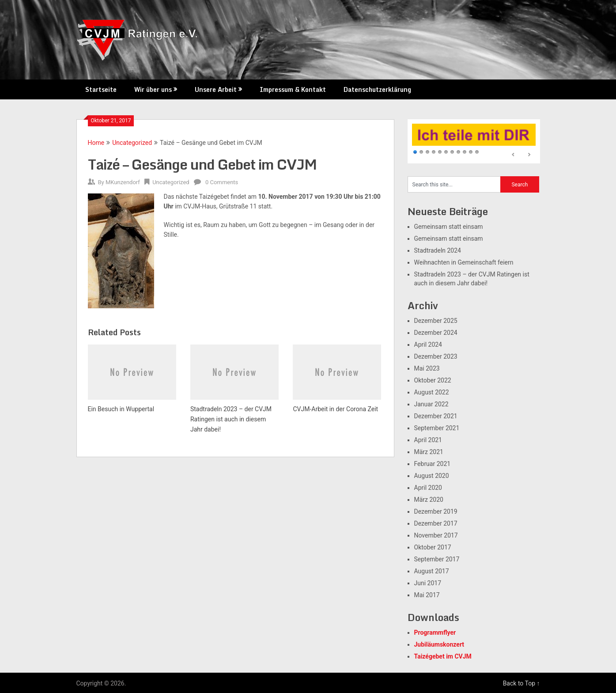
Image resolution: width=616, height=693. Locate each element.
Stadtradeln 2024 (438, 250)
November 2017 (436, 535)
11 (477, 152)
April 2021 (428, 440)
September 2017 (437, 559)
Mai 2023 (427, 368)
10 (471, 152)
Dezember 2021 (436, 416)
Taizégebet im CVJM (443, 656)
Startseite (101, 89)
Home (96, 143)
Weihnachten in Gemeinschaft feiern (464, 262)
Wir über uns (153, 89)
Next (529, 155)
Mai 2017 (427, 595)
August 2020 (432, 476)
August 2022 (432, 392)
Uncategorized (132, 143)
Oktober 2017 (433, 547)
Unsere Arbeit (216, 89)
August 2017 (432, 571)
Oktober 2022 (433, 380)
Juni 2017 (428, 583)
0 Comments (222, 182)
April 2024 (428, 345)
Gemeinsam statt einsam (449, 227)
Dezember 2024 (436, 333)
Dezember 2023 (436, 356)
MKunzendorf (123, 182)
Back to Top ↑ (522, 683)
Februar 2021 (433, 464)
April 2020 (428, 488)
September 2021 (437, 428)
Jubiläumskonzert (439, 644)
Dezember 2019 (436, 511)
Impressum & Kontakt (293, 89)
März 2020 (429, 500)
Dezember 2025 (436, 321)
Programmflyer (435, 632)
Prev (514, 155)
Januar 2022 (431, 404)
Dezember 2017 (436, 523)
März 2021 (429, 452)
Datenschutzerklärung (377, 89)
